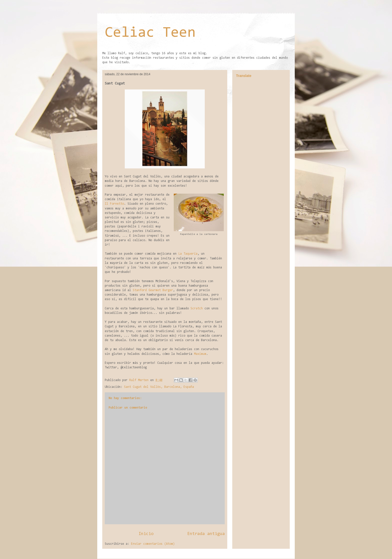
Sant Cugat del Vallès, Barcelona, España (159, 387)
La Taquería (188, 254)
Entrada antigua (206, 534)
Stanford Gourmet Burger (153, 290)
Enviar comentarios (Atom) (153, 544)
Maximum (200, 354)
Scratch (197, 308)
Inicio (146, 534)
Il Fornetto (114, 204)
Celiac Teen (150, 33)
